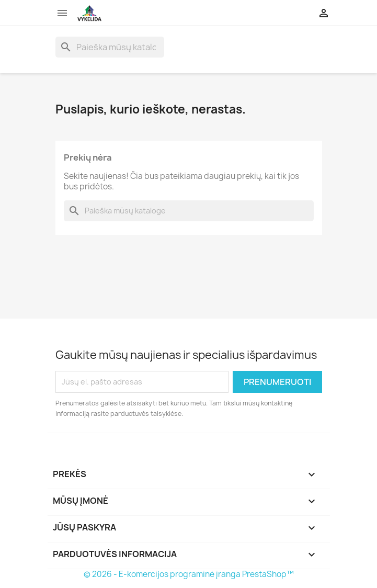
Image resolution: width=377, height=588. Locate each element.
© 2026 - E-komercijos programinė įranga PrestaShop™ (189, 574)
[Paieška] (110, 47)
